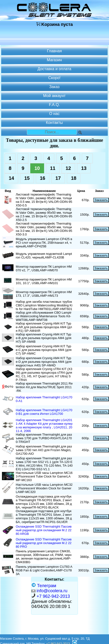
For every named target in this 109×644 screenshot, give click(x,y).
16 (43, 178)
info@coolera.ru (52, 591)
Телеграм (44, 586)
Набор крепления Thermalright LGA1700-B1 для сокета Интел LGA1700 (44, 412)
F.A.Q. (54, 105)
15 (27, 178)
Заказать (101, 200)
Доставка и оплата (54, 69)
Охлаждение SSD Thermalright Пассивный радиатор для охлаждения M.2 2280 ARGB (44, 530)
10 (37, 168)
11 (53, 168)
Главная (54, 51)
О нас (54, 114)
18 (74, 178)
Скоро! (54, 78)
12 (68, 168)
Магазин (54, 60)
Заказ (54, 87)
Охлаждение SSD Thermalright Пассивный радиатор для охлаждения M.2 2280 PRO (44, 543)
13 (84, 168)
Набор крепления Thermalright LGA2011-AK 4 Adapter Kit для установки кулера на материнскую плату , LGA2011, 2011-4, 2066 (44, 425)
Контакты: (55, 579)
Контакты (54, 122)
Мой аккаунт (54, 96)
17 (58, 178)
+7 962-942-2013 (53, 596)
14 (11, 178)
